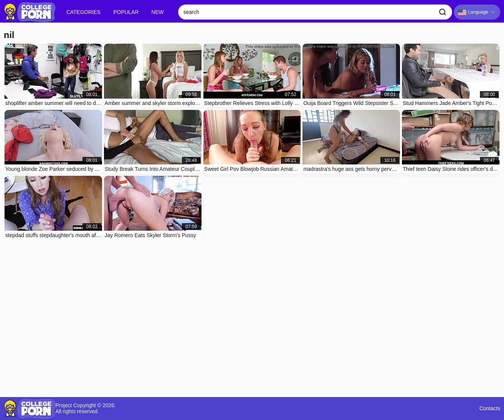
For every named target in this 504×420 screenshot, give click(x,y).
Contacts (490, 409)
